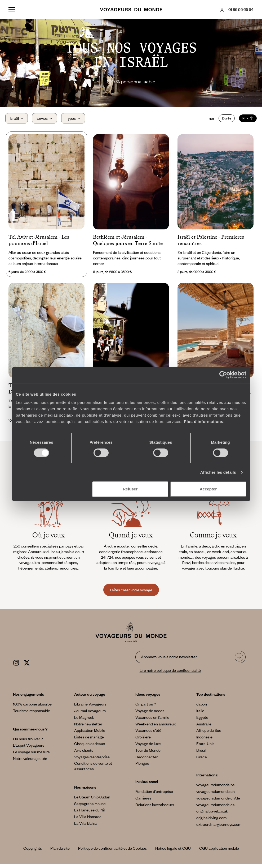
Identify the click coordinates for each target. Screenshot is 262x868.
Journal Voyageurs (90, 715)
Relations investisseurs (155, 809)
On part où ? (146, 708)
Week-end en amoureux (156, 728)
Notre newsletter (88, 728)
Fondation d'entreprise (154, 795)
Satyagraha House (90, 807)
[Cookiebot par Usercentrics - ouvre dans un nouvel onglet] (223, 375)
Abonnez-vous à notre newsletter (169, 661)
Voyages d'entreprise (92, 761)
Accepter (208, 489)
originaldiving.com (211, 822)
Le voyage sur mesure (31, 756)
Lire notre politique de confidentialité (170, 674)
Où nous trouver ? (28, 743)
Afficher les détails (218, 472)
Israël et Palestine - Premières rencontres (211, 244)
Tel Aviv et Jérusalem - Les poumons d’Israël (39, 244)
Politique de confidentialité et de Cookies (112, 852)
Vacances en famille (152, 721)
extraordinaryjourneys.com (219, 828)
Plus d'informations (204, 422)
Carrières (143, 802)
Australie (204, 728)
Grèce (202, 761)
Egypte (202, 721)
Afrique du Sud (209, 734)
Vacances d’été (148, 734)
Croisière (143, 741)
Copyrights (33, 852)
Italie (200, 715)
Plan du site (60, 852)
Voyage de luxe (148, 747)
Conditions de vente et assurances (93, 770)
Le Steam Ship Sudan (92, 801)
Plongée (142, 767)
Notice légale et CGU (173, 852)
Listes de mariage (89, 741)
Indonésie (204, 741)
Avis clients (84, 754)
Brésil (201, 754)
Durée (223, 120)
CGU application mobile (219, 852)
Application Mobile (90, 734)
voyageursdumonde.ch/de (218, 802)
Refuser (130, 489)
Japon (202, 708)
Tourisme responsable (32, 715)
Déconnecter (146, 761)
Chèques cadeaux (90, 747)
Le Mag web (84, 721)
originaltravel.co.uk (212, 815)
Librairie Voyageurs (90, 708)
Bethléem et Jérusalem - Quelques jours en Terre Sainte (128, 244)
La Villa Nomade (88, 820)
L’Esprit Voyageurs (29, 749)
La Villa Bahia (85, 827)
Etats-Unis (205, 747)
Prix (245, 120)
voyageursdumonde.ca (216, 809)
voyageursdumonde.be (216, 789)
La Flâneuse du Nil (89, 814)
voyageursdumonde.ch (216, 795)
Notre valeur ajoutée (30, 762)
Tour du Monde (148, 754)
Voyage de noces (150, 715)
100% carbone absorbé (32, 708)
